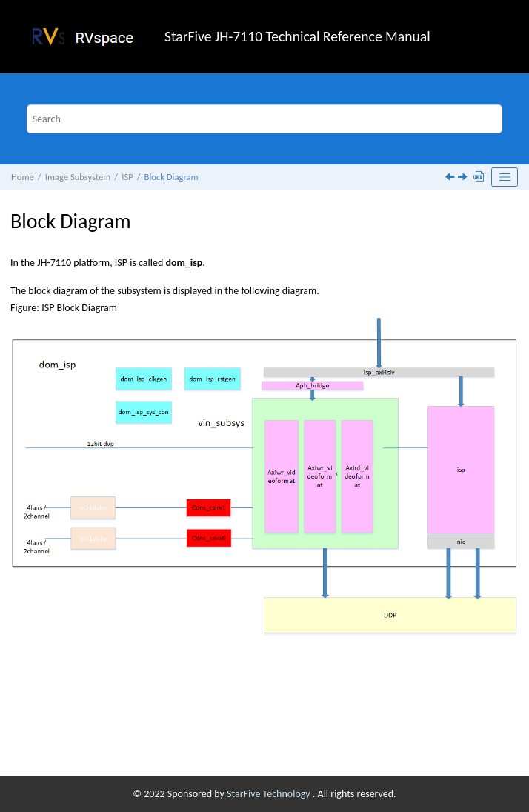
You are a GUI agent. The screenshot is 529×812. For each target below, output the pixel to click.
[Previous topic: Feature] (451, 178)
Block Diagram (172, 177)
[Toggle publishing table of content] (505, 177)
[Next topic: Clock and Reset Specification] (464, 178)
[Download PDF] (480, 177)
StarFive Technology (270, 794)
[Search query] (265, 119)
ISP (127, 177)
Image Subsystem (78, 177)
